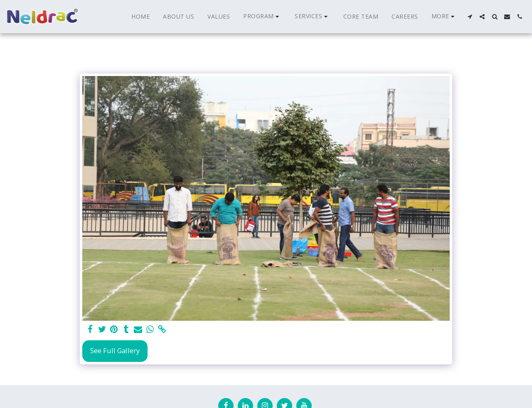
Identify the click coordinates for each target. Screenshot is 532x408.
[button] (262, 16)
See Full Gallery (115, 350)
